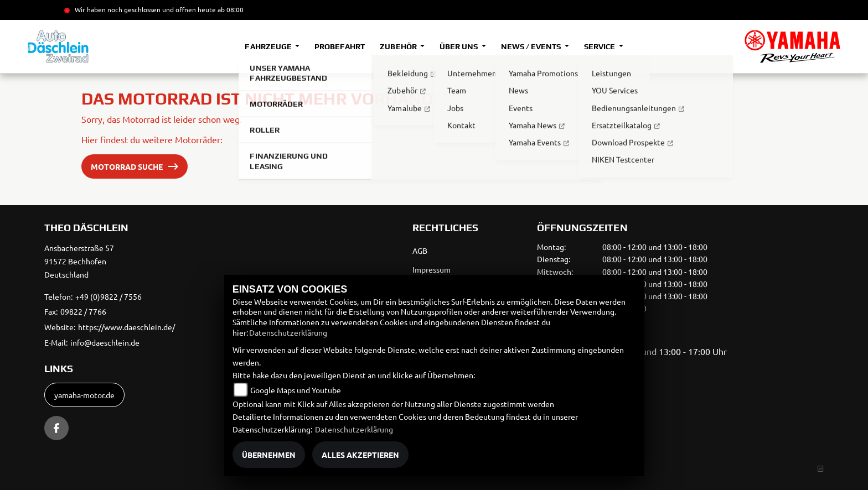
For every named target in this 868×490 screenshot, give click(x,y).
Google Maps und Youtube (296, 390)
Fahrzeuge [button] (269, 46)
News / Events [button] (532, 46)
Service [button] (600, 46)
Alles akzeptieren (360, 455)
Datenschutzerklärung (288, 332)
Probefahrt (340, 46)
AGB (420, 251)
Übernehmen (269, 455)
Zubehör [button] (399, 46)
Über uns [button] (459, 46)
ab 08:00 (230, 9)
